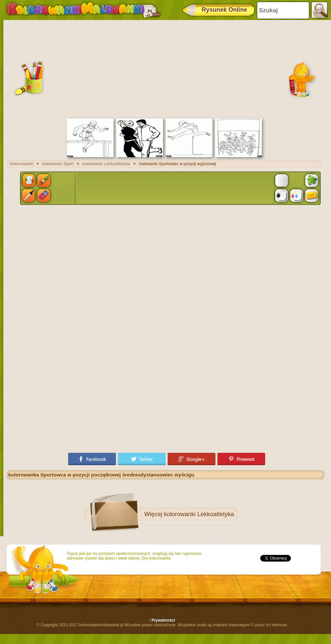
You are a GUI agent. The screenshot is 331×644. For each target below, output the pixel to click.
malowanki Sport (58, 164)
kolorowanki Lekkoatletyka (199, 514)
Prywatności (163, 620)
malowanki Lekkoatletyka (106, 164)
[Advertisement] (165, 68)
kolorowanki (22, 164)
